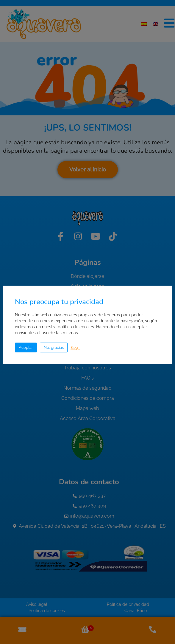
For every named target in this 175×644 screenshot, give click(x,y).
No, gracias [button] (54, 347)
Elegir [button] (75, 348)
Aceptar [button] (26, 347)
